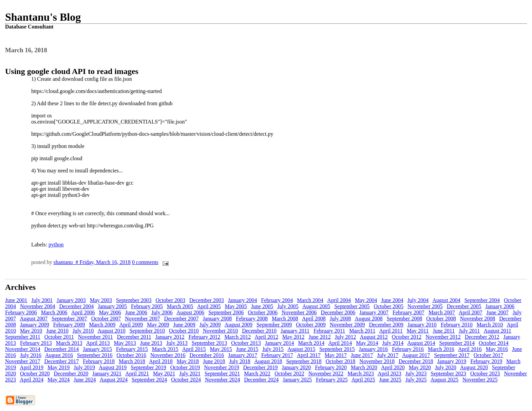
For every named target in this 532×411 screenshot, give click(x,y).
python (56, 245)
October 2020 (35, 373)
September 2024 (149, 380)
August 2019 (113, 367)
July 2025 (416, 380)
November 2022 (326, 373)
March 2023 (361, 373)
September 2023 (449, 373)
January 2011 (295, 331)
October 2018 (341, 361)
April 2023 (389, 373)
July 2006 (162, 312)
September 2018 (304, 361)
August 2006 (190, 312)
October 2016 (131, 355)
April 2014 (340, 343)
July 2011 (469, 331)
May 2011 (418, 331)
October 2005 (389, 306)
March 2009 (102, 325)
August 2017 (416, 355)
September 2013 (209, 343)
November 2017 (23, 361)
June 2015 (247, 349)
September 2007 (69, 319)
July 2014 (393, 343)
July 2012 (346, 337)
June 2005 (262, 306)
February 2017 (277, 355)
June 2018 (214, 361)
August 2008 (369, 319)
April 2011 (391, 331)
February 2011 (329, 331)
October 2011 (59, 337)
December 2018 (416, 361)
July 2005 (288, 306)
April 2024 (32, 380)
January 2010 (422, 325)
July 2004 (418, 300)
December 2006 (338, 312)
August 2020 (474, 367)
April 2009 (131, 325)
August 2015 (301, 349)
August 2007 (34, 319)
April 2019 (32, 367)
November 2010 (221, 331)
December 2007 (182, 319)
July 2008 (340, 319)
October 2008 (441, 319)
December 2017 (62, 361)
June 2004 (392, 300)
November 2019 (222, 367)
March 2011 (362, 331)
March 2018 (132, 361)
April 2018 (161, 361)
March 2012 (237, 337)
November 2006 (299, 312)
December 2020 (71, 373)
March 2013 (69, 343)
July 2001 (42, 300)
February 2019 (486, 361)
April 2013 (98, 343)
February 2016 (408, 349)
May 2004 (366, 300)
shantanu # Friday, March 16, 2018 (92, 262)
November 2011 (96, 337)
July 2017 (388, 355)
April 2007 (471, 312)
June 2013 (151, 343)
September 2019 (148, 367)
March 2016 (441, 349)
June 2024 (85, 380)
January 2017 (243, 355)
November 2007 (142, 319)
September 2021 (222, 373)
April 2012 (266, 337)
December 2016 (207, 355)
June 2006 (136, 312)
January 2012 (170, 337)
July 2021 (190, 373)
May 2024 (59, 380)
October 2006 (263, 312)
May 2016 (497, 349)
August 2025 (444, 380)
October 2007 (106, 319)
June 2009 (184, 325)
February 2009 (69, 325)
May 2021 (164, 373)
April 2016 (470, 349)
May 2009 (158, 325)
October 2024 (186, 380)
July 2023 (416, 373)
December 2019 (261, 367)
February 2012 (205, 337)
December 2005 (464, 306)
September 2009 (274, 325)
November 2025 (480, 380)
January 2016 (374, 349)
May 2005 (236, 306)
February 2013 (36, 343)
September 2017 (452, 355)
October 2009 (311, 325)
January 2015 (97, 349)
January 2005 (112, 306)
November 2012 (443, 337)
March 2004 (310, 300)
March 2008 (285, 319)
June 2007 (498, 312)
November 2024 (223, 380)
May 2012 (293, 337)
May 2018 (188, 361)
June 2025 (390, 380)
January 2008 (217, 319)
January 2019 (452, 361)
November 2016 (168, 355)
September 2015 (337, 349)
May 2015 (221, 349)
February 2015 (132, 349)
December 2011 (134, 337)
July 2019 (84, 367)
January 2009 (35, 325)
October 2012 (407, 337)
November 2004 (38, 306)
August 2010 (111, 331)
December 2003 (207, 300)
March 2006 (54, 312)
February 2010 (457, 325)
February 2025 (332, 380)
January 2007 (374, 312)
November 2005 (425, 306)
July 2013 (177, 343)
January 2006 (500, 306)
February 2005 (147, 306)
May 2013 (125, 343)
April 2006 (83, 312)
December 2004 (77, 306)
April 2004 (339, 300)
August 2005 (316, 306)
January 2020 (296, 367)
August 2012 (374, 337)
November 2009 (347, 325)
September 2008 (404, 319)
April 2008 (314, 319)
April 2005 (209, 306)
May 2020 (420, 367)
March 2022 (257, 373)
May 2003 (101, 300)
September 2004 (482, 300)
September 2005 (352, 306)
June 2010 (57, 331)
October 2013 (246, 343)
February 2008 (252, 319)
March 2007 (442, 312)
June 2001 (16, 300)
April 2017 (309, 355)
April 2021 (137, 373)
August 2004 (446, 300)
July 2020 (446, 367)
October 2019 (185, 367)
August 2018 (268, 361)
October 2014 (494, 343)
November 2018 (377, 361)
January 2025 (297, 380)
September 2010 (147, 331)
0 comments (145, 262)
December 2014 (62, 349)
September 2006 (226, 312)
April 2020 (393, 367)
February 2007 (408, 312)
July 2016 (31, 355)
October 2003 (171, 300)
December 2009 (386, 325)
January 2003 (71, 300)
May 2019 (59, 367)
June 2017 (362, 355)
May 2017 (336, 355)
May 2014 (367, 343)
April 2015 (194, 349)
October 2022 (289, 373)
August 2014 (421, 343)
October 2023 (485, 373)
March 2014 (311, 343)
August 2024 (114, 380)
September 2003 (134, 300)
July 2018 (240, 361)
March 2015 (165, 349)
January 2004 (243, 300)
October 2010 (184, 331)
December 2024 (261, 380)
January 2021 (107, 373)
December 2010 (259, 331)
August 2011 (497, 331)
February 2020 (331, 367)
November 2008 (478, 319)
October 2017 (489, 355)
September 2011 (23, 337)
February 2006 (21, 312)
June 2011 (444, 331)
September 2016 (95, 355)
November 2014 (23, 349)
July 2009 (210, 325)
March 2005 (180, 306)
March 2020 (364, 367)
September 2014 (457, 343)
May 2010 (31, 331)
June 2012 (319, 337)
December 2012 (482, 337)
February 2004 (277, 300)
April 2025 (363, 380)
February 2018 (99, 361)
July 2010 (83, 331)
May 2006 (110, 312)
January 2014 (280, 343)
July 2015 (273, 349)
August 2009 (239, 325)
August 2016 (59, 355)
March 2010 (490, 325)
